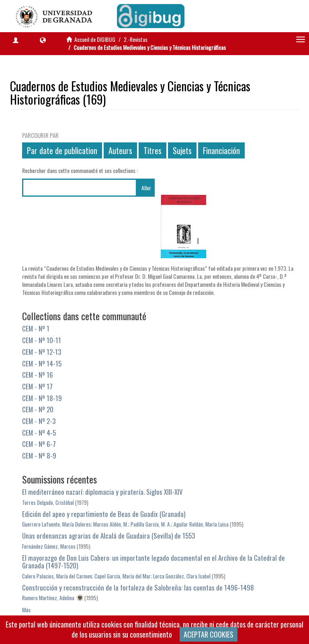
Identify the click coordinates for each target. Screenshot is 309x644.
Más (26, 610)
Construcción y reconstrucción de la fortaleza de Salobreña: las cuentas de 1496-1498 (138, 587)
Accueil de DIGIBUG (95, 39)
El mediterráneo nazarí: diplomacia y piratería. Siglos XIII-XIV (102, 492)
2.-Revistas (136, 39)
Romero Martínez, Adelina (48, 598)
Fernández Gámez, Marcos (49, 546)
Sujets (182, 150)
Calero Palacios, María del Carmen (57, 576)
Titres (152, 150)
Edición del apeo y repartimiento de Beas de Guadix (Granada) (104, 514)
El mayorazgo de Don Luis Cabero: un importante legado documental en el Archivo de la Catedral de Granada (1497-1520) (153, 562)
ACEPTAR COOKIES (209, 634)
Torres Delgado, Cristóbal (48, 502)
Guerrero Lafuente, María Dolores (56, 524)
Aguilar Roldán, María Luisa (201, 524)
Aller (146, 188)
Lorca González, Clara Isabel (182, 576)
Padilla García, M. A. (151, 524)
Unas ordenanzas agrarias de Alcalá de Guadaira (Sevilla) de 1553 (108, 536)
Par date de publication (62, 150)
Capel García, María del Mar (123, 576)
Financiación (221, 150)
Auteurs (120, 150)
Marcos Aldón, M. (111, 524)
